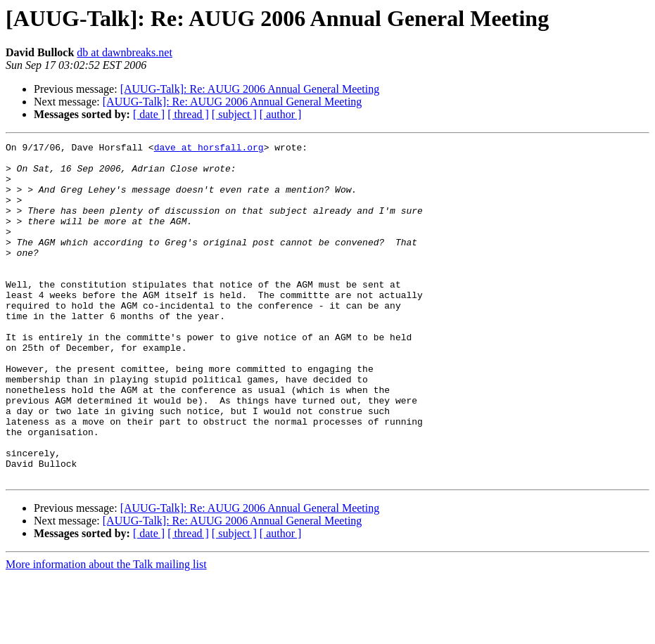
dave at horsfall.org (209, 149)
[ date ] (149, 114)
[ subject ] (234, 114)
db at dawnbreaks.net (125, 52)
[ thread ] (188, 114)
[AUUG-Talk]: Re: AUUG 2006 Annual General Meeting (250, 89)
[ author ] (281, 114)
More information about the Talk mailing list (106, 632)
